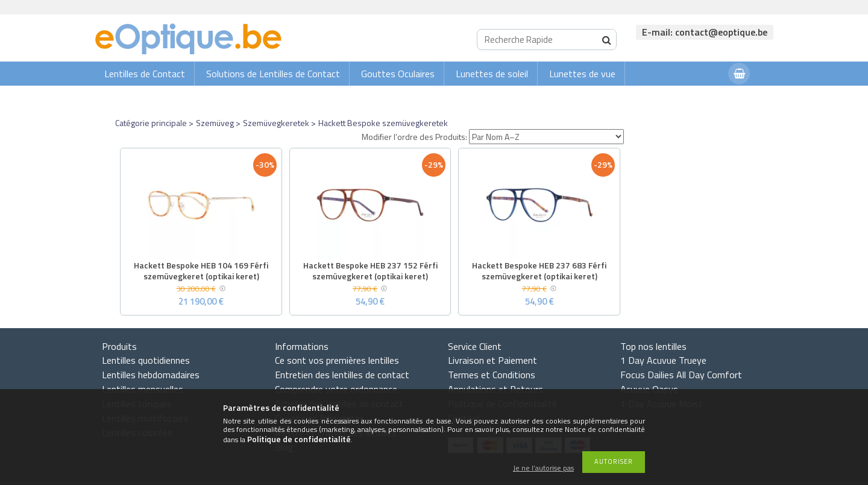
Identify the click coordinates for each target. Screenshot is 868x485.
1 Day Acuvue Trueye (663, 360)
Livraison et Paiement (492, 360)
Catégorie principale (151, 123)
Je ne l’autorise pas (543, 468)
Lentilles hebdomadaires (151, 375)
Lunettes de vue (582, 74)
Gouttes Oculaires (398, 74)
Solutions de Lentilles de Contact (273, 74)
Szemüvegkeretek (276, 123)
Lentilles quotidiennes (146, 360)
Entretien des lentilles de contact (342, 375)
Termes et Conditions (492, 375)
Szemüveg (215, 123)
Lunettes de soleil (492, 74)
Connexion (695, 97)
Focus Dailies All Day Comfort (681, 375)
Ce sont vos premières (337, 360)
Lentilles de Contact (145, 74)
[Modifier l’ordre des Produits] (546, 137)
